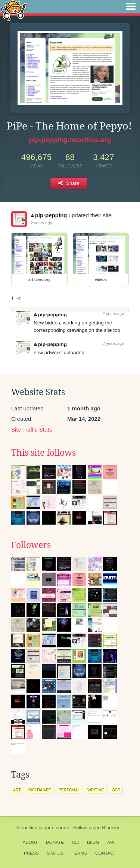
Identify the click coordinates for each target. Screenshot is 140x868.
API (111, 842)
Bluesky (111, 828)
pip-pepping (49, 215)
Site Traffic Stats (32, 430)
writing (96, 790)
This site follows (43, 453)
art (17, 790)
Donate (55, 842)
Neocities (27, 828)
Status (55, 853)
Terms (79, 853)
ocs (116, 790)
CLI (75, 842)
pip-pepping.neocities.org (70, 140)
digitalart (40, 790)
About (30, 842)
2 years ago (41, 223)
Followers (31, 545)
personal (69, 790)
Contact (106, 853)
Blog (93, 842)
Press (31, 853)
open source (57, 828)
